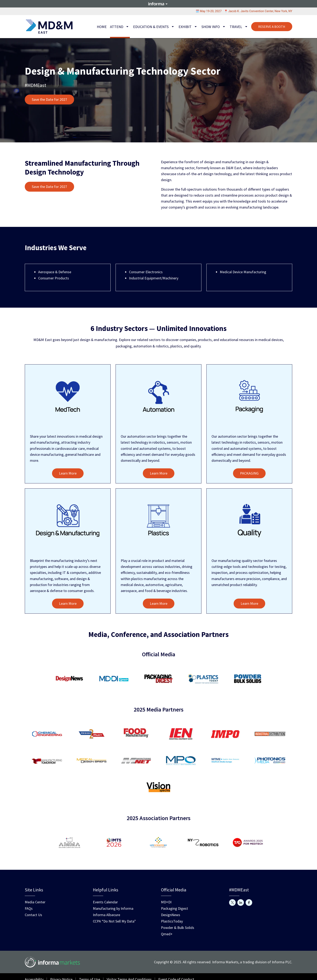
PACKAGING (249, 473)
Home (102, 27)
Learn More (68, 473)
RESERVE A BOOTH (272, 27)
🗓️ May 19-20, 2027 (209, 11)
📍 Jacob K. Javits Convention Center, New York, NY (258, 11)
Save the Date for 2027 (49, 99)
